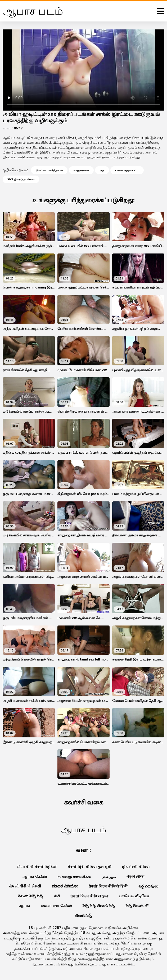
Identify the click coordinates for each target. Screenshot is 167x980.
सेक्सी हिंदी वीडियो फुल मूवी (90, 867)
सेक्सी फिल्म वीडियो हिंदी (108, 886)
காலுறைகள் (81, 170)
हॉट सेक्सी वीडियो (136, 867)
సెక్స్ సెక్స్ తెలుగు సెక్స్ (99, 906)
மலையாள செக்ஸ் (57, 906)
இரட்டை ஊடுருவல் (49, 170)
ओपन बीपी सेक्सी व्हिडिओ (37, 867)
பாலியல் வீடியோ (134, 896)
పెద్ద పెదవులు (148, 886)
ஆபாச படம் (43, 964)
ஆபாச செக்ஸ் (35, 877)
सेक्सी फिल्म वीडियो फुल (89, 896)
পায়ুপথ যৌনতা (135, 877)
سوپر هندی (109, 877)
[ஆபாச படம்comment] (161, 11)
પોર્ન (57, 896)
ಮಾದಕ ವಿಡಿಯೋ (65, 886)
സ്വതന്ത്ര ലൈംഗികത (74, 877)
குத (102, 170)
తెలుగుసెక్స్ (84, 916)
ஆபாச (25, 906)
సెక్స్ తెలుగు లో (137, 906)
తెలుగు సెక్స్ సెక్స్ (30, 896)
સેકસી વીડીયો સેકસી (25, 886)
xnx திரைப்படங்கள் (21, 179)
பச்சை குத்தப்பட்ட (127, 170)
